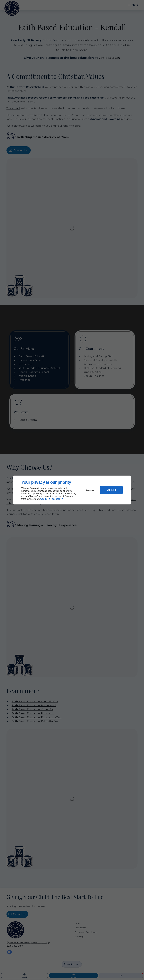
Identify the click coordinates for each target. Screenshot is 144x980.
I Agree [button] (111, 490)
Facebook (56, 499)
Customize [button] (90, 490)
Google (44, 499)
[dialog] (72, 490)
